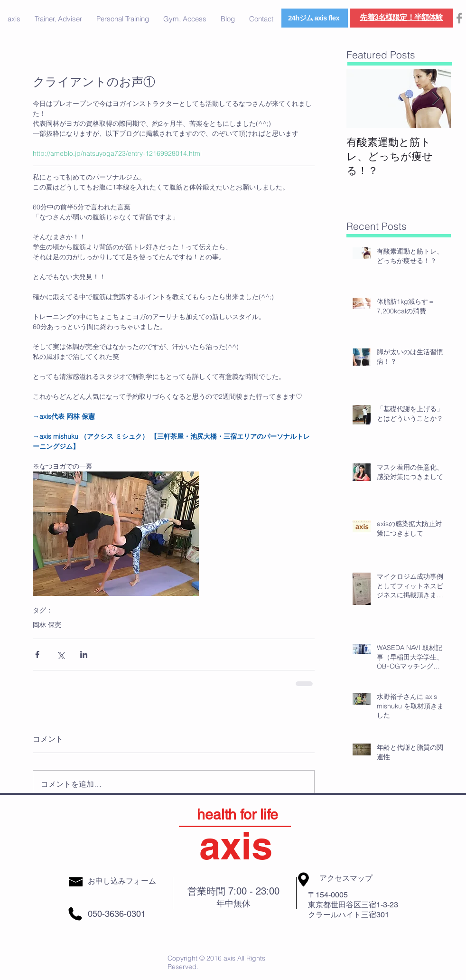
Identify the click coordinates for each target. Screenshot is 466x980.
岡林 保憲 (47, 625)
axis (236, 845)
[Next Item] (436, 99)
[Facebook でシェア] (37, 655)
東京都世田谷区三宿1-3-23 (353, 905)
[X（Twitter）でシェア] (61, 655)
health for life (238, 815)
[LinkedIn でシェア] (84, 655)
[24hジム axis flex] (315, 18)
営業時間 (208, 891)
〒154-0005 (328, 895)
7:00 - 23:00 (254, 891)
